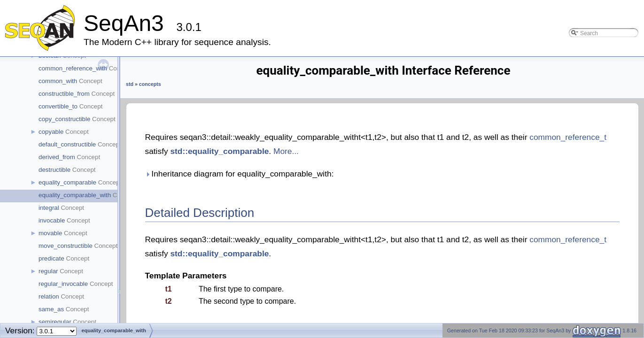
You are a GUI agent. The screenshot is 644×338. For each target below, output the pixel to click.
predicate (51, 258)
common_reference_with (73, 68)
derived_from (57, 157)
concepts (150, 84)
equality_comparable (67, 182)
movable (50, 233)
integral (49, 208)
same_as (51, 309)
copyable (51, 132)
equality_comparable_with (75, 195)
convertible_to (58, 106)
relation (49, 296)
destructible (54, 170)
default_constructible (67, 144)
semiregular (55, 322)
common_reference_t (568, 137)
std (130, 84)
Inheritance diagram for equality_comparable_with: (240, 174)
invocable (52, 220)
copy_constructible (64, 119)
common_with (58, 81)
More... (286, 151)
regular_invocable (63, 284)
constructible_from (64, 94)
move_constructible (66, 246)
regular (48, 271)
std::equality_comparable (219, 151)
